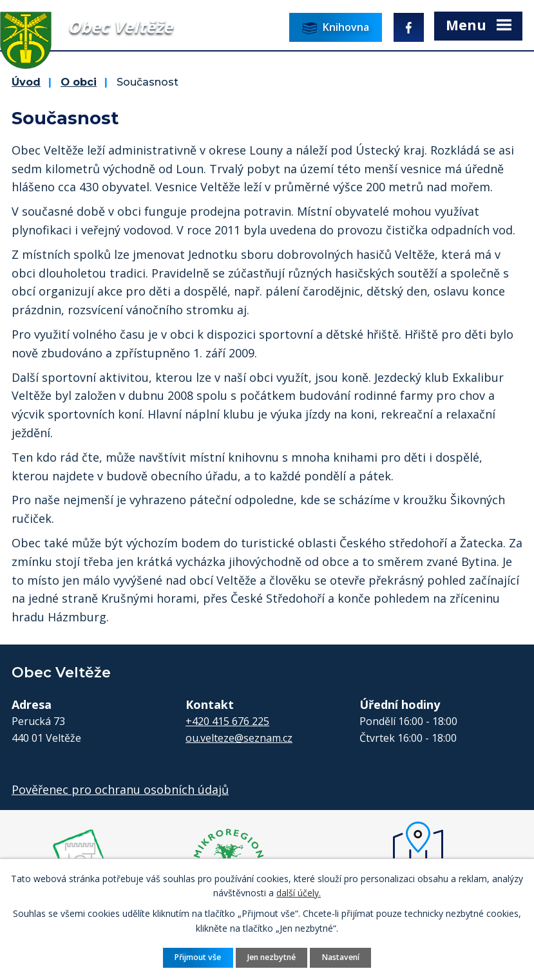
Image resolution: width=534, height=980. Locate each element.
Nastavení (341, 957)
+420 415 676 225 (227, 721)
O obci (79, 82)
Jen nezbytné (272, 957)
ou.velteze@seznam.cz (239, 738)
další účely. (299, 893)
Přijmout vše (198, 957)
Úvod (26, 82)
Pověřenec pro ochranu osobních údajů (120, 789)
